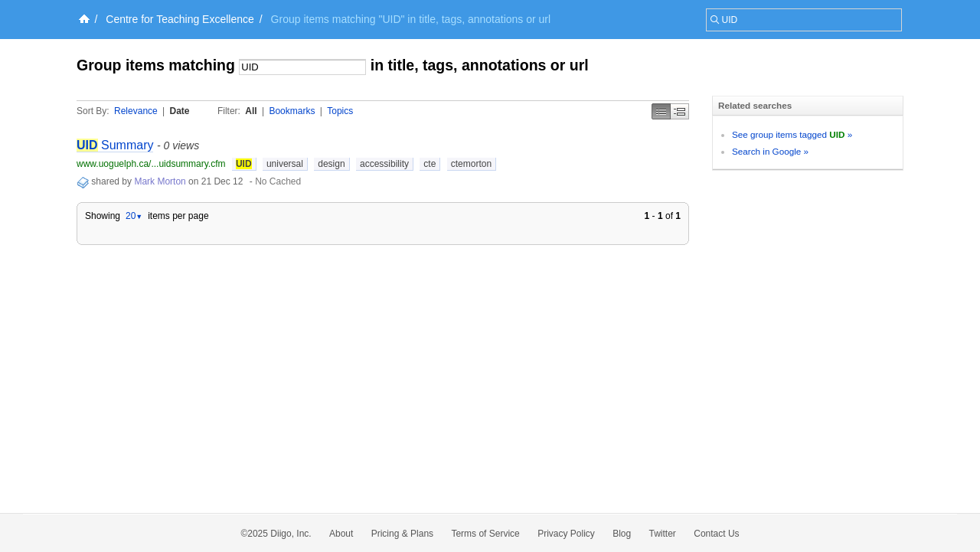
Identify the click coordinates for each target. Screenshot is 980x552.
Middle (680, 111)
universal (285, 164)
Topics (340, 111)
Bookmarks (292, 111)
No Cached (278, 181)
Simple (661, 111)
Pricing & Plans (402, 534)
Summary (115, 145)
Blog (622, 534)
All (251, 111)
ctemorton (471, 164)
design (331, 164)
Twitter (663, 534)
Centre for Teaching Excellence (180, 19)
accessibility (384, 164)
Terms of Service (485, 534)
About (341, 534)
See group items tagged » (792, 134)
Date (180, 111)
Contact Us (716, 534)
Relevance (136, 111)
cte (430, 164)
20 (134, 216)
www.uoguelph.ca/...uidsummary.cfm (151, 164)
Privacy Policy (566, 534)
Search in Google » (770, 151)
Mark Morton (160, 181)
